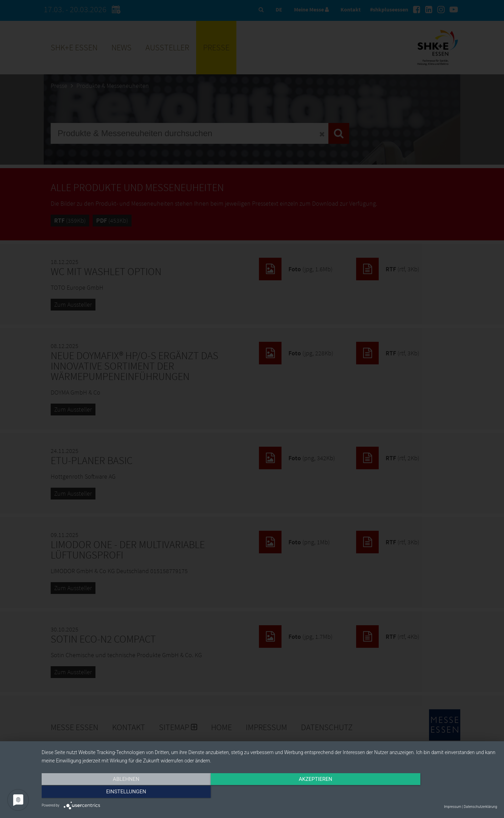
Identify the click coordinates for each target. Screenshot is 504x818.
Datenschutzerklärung (480, 807)
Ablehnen (110, 793)
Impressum (453, 807)
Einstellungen (429, 793)
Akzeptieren (269, 793)
